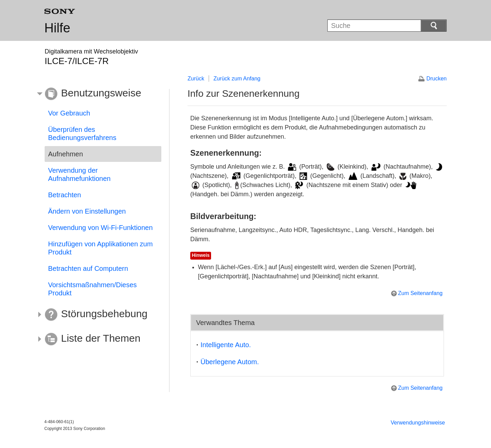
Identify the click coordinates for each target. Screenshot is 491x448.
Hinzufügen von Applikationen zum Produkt (100, 248)
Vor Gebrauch (69, 113)
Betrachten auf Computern (88, 268)
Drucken (436, 79)
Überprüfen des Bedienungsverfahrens (82, 134)
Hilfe (57, 28)
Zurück (196, 79)
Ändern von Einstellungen (87, 211)
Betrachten (65, 195)
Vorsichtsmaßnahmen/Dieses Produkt (92, 289)
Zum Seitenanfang (420, 293)
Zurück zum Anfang (237, 79)
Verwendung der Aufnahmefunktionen (79, 174)
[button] (98, 94)
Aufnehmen (65, 154)
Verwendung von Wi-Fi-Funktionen (100, 228)
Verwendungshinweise (418, 423)
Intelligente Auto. (226, 345)
